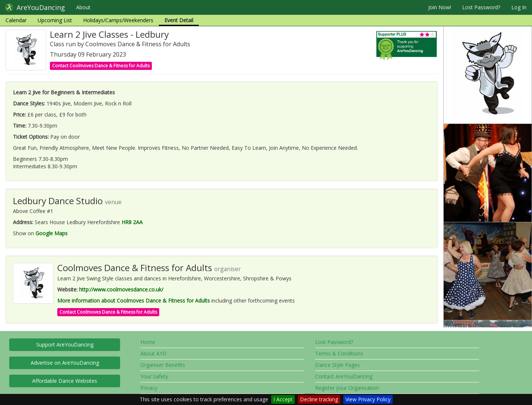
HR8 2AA (132, 222)
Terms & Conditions (339, 353)
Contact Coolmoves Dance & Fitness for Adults (101, 66)
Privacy (149, 388)
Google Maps (52, 233)
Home (148, 342)
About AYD (154, 353)
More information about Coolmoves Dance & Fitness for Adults (134, 301)
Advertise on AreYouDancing (65, 363)
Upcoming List (55, 20)
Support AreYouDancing (65, 345)
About (83, 7)
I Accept (283, 399)
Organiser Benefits (163, 365)
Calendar (16, 20)
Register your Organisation (347, 388)
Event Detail (179, 20)
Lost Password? (481, 7)
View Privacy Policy (368, 399)
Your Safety (154, 376)
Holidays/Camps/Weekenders (118, 20)
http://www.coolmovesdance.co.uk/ (121, 289)
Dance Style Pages (337, 365)
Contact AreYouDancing (344, 376)
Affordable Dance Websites (65, 381)
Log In (519, 7)
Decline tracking (319, 399)
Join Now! (440, 7)
